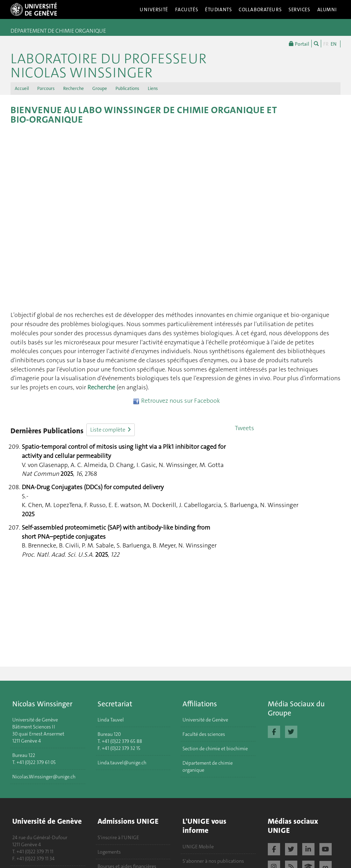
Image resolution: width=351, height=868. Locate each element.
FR (326, 44)
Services (299, 9)
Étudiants (218, 9)
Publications (127, 88)
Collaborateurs (260, 9)
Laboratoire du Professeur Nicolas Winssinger (108, 59)
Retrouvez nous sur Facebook (176, 401)
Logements (109, 852)
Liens (153, 88)
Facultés (187, 9)
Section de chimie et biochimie (215, 749)
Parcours (46, 88)
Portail (299, 44)
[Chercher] (316, 44)
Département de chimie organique (208, 766)
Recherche (74, 88)
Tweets (244, 428)
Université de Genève (205, 720)
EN (334, 44)
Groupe (100, 88)
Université (154, 9)
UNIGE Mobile (198, 847)
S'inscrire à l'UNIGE (118, 837)
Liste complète (111, 430)
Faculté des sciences (204, 734)
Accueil (22, 88)
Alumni (327, 9)
